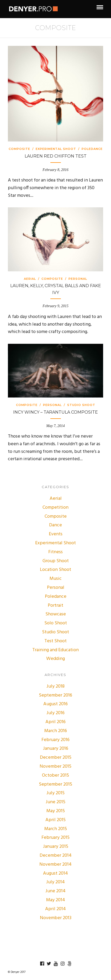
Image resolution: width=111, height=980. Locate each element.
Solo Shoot (56, 623)
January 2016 (56, 749)
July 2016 (55, 713)
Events (56, 534)
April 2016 (55, 722)
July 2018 (55, 686)
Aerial (30, 279)
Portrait (55, 606)
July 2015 (55, 793)
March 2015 (56, 829)
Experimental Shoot (56, 149)
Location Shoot (55, 570)
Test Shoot (55, 641)
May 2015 (56, 811)
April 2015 (55, 820)
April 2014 (55, 909)
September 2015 (55, 784)
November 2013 (56, 918)
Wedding (55, 659)
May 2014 (56, 900)
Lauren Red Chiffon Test (56, 156)
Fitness (55, 552)
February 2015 (55, 838)
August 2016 (55, 704)
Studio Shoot (81, 405)
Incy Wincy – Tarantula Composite (55, 412)
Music (56, 579)
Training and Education (55, 650)
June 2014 (55, 891)
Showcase (56, 614)
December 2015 (56, 758)
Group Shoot (56, 561)
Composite (19, 149)
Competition (55, 508)
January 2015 (56, 847)
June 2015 (55, 802)
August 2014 (55, 873)
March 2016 (56, 731)
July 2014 (55, 882)
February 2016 (55, 740)
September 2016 (55, 695)
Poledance (92, 149)
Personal (78, 279)
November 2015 (55, 766)
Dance (55, 525)
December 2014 (56, 856)
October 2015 (55, 775)
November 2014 (55, 864)
